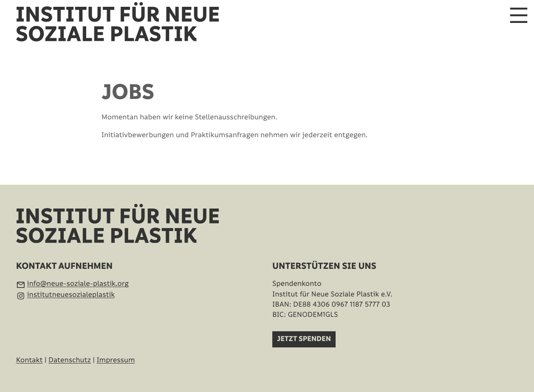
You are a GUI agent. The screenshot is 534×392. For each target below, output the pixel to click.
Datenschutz (70, 360)
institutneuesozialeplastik (71, 295)
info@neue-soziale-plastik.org (78, 284)
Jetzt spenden (304, 339)
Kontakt (30, 360)
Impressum (116, 360)
